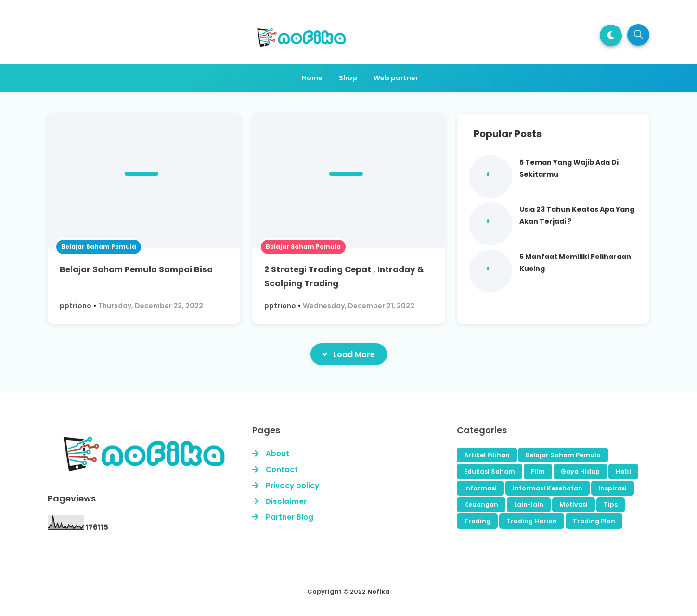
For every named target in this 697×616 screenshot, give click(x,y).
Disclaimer (286, 501)
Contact (282, 469)
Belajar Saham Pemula (99, 247)
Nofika (379, 592)
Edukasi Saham (490, 471)
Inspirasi (613, 488)
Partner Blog (290, 517)
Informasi (480, 488)
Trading (477, 521)
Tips (611, 505)
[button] (611, 35)
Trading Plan (594, 521)
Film (538, 471)
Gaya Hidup (580, 471)
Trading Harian (532, 521)
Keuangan (481, 505)
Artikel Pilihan (487, 455)
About (278, 454)
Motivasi (574, 505)
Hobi (623, 471)
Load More (349, 354)
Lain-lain (529, 505)
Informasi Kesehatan (548, 488)
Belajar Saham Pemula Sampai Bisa (136, 269)
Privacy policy (292, 485)
